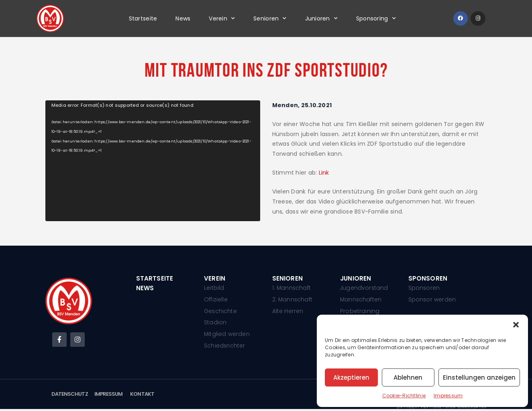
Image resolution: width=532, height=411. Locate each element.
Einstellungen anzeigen (479, 377)
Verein (222, 18)
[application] (153, 161)
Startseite (143, 18)
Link (324, 173)
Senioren (270, 18)
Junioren (321, 18)
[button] (516, 325)
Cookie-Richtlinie (404, 396)
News (183, 18)
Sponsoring (376, 18)
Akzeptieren (351, 377)
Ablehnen (408, 377)
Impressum (448, 396)
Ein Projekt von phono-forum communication (441, 409)
